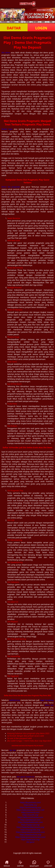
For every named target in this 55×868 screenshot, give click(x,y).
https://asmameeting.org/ (31, 807)
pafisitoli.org (15, 700)
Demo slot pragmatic (11, 187)
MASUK (7, 864)
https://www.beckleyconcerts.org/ (31, 827)
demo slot (49, 705)
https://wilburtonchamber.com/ (31, 817)
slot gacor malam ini (26, 777)
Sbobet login (7, 129)
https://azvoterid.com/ (31, 812)
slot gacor (31, 842)
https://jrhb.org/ (30, 805)
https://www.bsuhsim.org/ (31, 835)
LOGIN (41, 28)
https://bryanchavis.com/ (30, 802)
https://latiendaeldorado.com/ (30, 822)
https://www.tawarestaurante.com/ (30, 832)
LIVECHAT (48, 864)
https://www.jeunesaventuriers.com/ (31, 837)
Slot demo (6, 53)
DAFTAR (14, 28)
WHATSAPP (34, 864)
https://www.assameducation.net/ (30, 810)
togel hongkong (47, 700)
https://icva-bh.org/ (30, 815)
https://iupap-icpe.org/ (30, 825)
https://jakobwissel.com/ (31, 820)
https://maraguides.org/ (31, 830)
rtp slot (13, 750)
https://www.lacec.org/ (31, 840)
